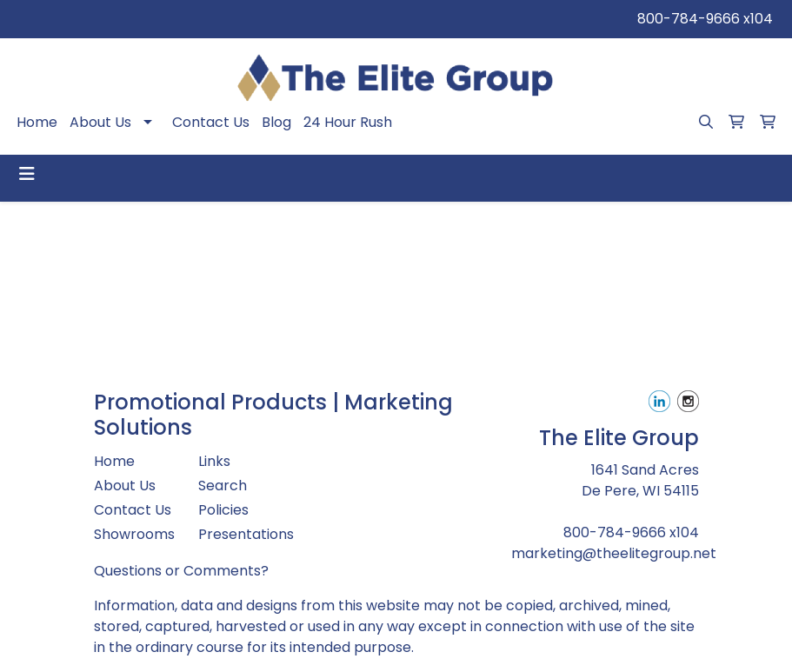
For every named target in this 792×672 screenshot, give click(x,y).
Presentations (240, 534)
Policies (223, 510)
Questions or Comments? (181, 571)
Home (37, 122)
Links (214, 461)
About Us (100, 122)
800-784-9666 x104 (705, 19)
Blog (276, 122)
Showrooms (134, 534)
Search (223, 486)
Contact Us (211, 122)
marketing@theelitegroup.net (614, 553)
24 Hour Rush (348, 122)
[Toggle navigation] (27, 174)
